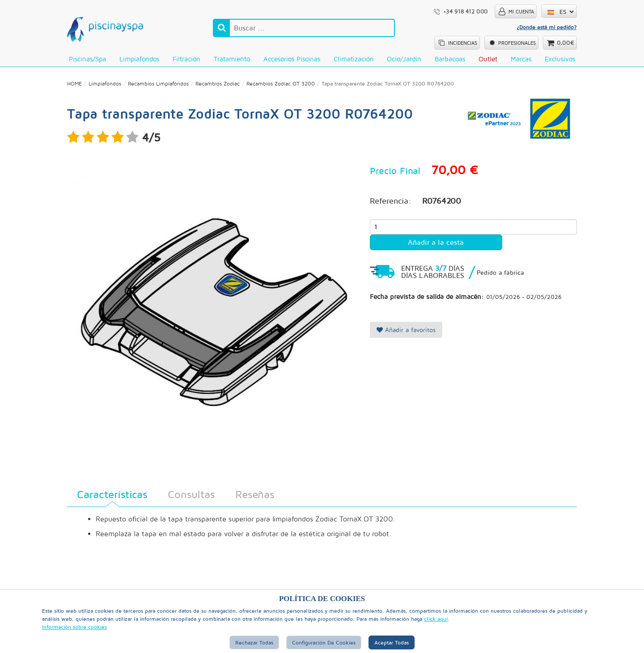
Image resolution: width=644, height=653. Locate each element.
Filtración (186, 59)
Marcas (521, 59)
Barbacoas (450, 59)
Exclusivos (560, 59)
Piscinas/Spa (87, 59)
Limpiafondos (139, 59)
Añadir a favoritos (406, 330)
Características (112, 494)
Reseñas (255, 494)
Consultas (191, 494)
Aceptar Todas (392, 642)
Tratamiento (232, 59)
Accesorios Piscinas (292, 59)
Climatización (354, 59)
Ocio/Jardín (404, 59)
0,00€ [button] (566, 43)
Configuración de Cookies (324, 642)
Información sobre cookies (74, 627)
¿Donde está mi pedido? (547, 27)
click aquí (436, 619)
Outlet (488, 59)
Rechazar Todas (254, 642)
